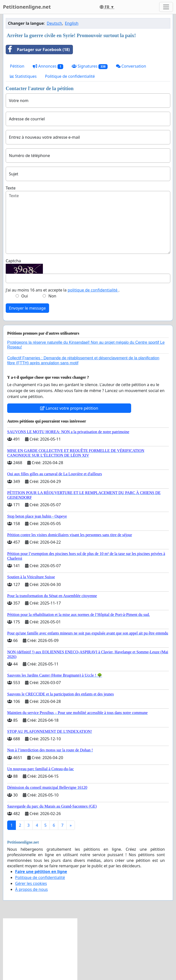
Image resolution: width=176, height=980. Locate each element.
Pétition (17, 66)
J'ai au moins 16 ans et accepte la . (63, 290)
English (72, 23)
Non (52, 296)
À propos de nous (31, 889)
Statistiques (23, 76)
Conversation (131, 66)
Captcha (13, 261)
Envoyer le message (27, 308)
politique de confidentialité (93, 290)
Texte (11, 188)
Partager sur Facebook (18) (38, 50)
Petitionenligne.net (27, 7)
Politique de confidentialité (70, 76)
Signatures (90, 66)
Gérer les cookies (31, 883)
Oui (25, 296)
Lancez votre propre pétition (69, 408)
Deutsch (55, 23)
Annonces (48, 66)
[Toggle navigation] (166, 7)
